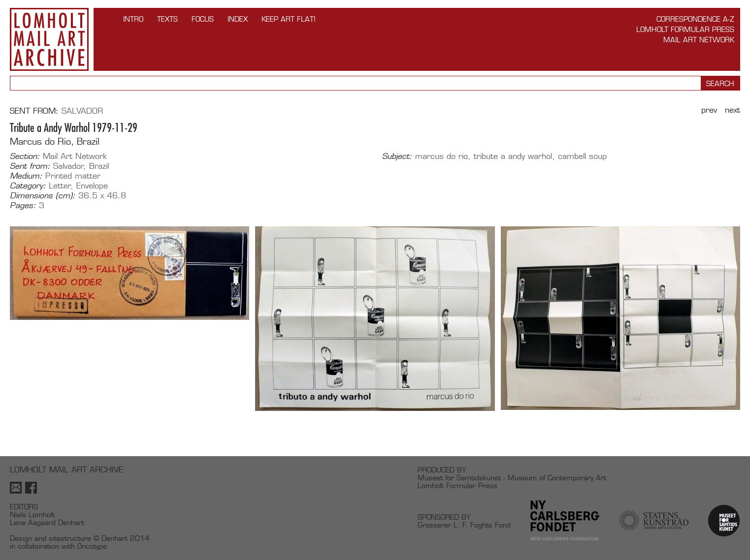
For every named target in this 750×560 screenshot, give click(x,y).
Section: (25, 156)
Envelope (92, 186)
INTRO (133, 19)
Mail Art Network (699, 40)
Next (733, 110)
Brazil (99, 166)
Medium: (26, 176)
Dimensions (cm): (43, 196)
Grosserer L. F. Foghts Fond (464, 525)
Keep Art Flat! (289, 19)
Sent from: (30, 166)
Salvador (82, 111)
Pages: (23, 206)
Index (238, 19)
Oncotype (92, 546)
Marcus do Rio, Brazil (55, 141)
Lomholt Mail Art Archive (49, 39)
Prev (709, 110)
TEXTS (167, 19)
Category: (28, 186)
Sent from (33, 111)
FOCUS (203, 19)
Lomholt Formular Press (685, 29)
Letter (60, 186)
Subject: (397, 156)
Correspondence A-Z (695, 19)
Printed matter (73, 176)
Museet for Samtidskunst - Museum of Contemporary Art (512, 478)
